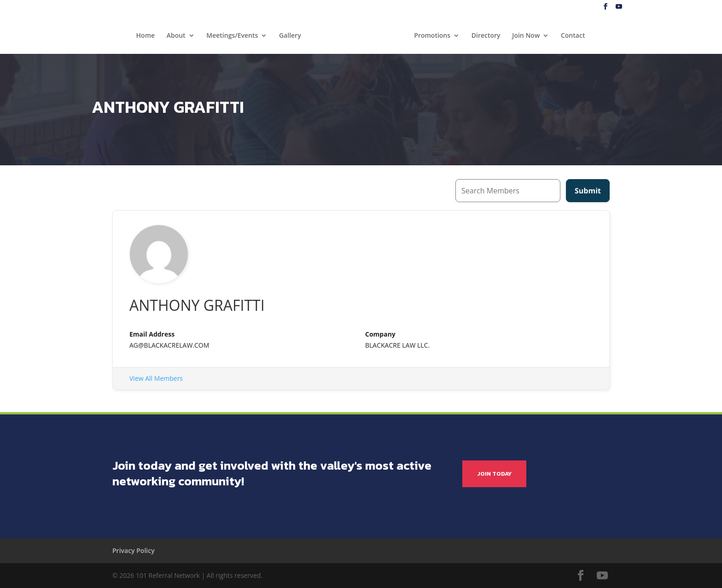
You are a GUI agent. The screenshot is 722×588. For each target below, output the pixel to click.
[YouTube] (619, 7)
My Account (693, 7)
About (176, 36)
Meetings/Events (232, 36)
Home (146, 36)
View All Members (156, 378)
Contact (573, 36)
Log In (661, 7)
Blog (638, 7)
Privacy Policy (134, 550)
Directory (486, 36)
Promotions (432, 36)
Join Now (526, 36)
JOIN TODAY (494, 474)
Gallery (290, 36)
